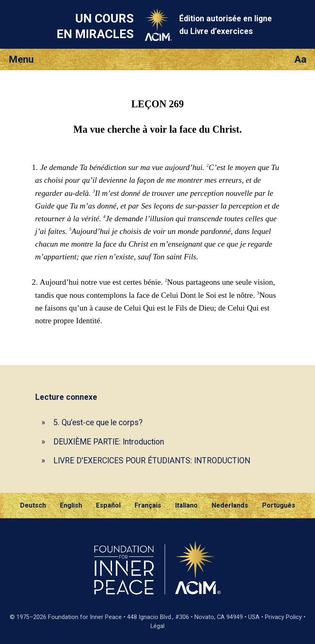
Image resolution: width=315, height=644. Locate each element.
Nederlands (230, 505)
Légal (157, 626)
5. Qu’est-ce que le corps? (98, 423)
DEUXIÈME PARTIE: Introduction (109, 442)
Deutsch (33, 505)
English (71, 505)
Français (148, 505)
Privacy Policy (283, 617)
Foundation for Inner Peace (85, 617)
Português (279, 505)
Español (108, 505)
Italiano (186, 505)
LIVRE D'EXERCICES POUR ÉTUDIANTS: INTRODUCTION (152, 461)
